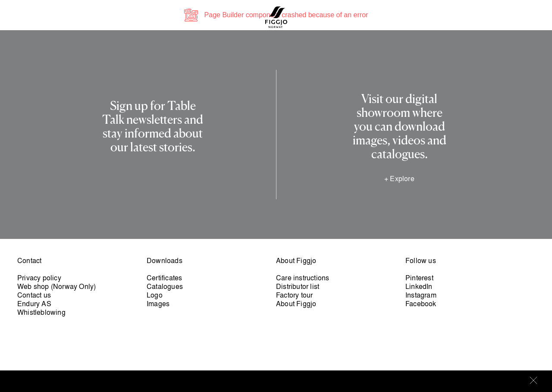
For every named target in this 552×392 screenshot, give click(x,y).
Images (158, 304)
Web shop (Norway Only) (56, 286)
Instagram (421, 295)
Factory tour (294, 295)
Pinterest (419, 278)
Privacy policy (39, 278)
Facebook (421, 304)
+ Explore (399, 179)
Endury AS (34, 304)
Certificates (164, 278)
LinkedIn (419, 286)
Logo (155, 295)
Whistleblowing (41, 312)
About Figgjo (296, 304)
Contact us (34, 295)
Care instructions (303, 278)
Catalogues (165, 286)
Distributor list (298, 286)
